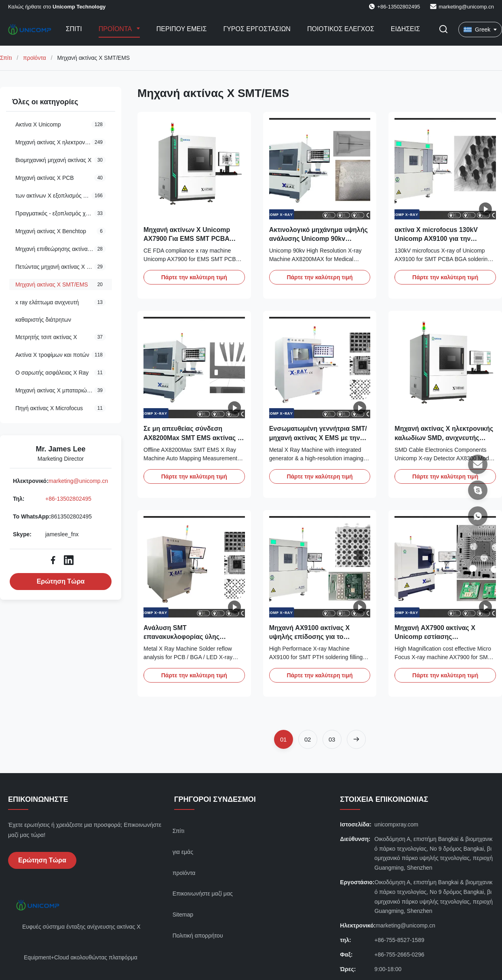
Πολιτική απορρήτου (198, 936)
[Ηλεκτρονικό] (478, 464)
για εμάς (183, 852)
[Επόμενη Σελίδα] (356, 739)
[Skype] (478, 490)
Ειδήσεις (405, 29)
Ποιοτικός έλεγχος (341, 29)
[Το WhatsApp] (478, 516)
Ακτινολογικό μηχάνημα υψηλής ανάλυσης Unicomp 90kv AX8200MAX (318, 239)
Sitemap (183, 915)
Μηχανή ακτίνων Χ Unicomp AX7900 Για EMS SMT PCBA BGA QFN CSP (187, 239)
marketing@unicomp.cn (466, 7)
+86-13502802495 (68, 499)
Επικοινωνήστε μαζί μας (203, 894)
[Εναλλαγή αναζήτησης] (443, 30)
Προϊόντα (116, 29)
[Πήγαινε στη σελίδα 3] (332, 739)
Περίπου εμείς (182, 29)
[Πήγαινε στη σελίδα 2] (308, 739)
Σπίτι (74, 29)
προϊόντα (35, 58)
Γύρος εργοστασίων (257, 29)
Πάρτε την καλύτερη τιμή (194, 277)
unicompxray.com (396, 824)
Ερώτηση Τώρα (61, 581)
